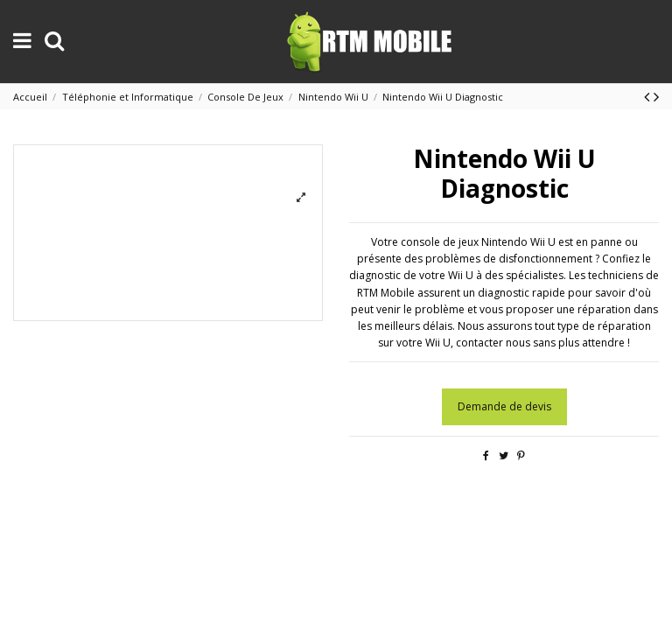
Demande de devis (504, 406)
